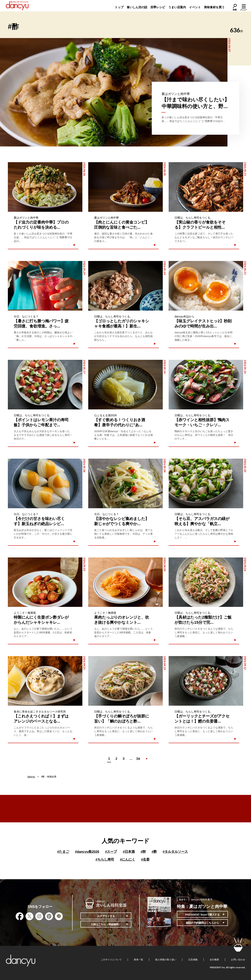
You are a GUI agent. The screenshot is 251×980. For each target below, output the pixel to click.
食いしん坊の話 (137, 7)
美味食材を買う (214, 7)
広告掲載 (193, 960)
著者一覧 (138, 960)
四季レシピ (158, 7)
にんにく (128, 860)
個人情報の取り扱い (166, 960)
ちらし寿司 (105, 860)
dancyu (31, 777)
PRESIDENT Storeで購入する (202, 915)
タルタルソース (175, 852)
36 (138, 759)
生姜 (145, 860)
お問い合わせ (238, 960)
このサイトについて (111, 960)
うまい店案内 (177, 7)
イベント (195, 7)
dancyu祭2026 (87, 852)
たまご (63, 852)
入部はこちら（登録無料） (106, 924)
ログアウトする (106, 916)
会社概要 (214, 960)
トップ (119, 7)
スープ (111, 852)
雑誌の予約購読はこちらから (202, 923)
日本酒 (129, 852)
